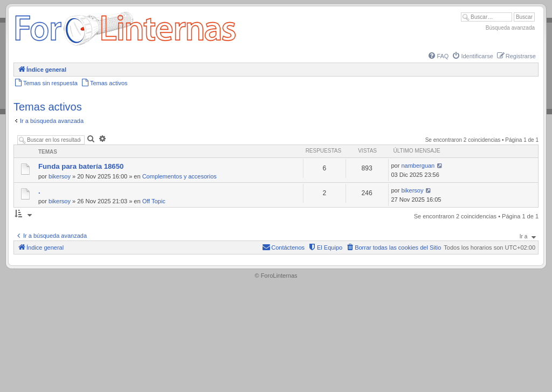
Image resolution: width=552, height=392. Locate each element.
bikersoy (60, 176)
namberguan (418, 166)
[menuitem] (438, 56)
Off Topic (154, 201)
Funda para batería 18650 (81, 166)
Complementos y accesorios (180, 176)
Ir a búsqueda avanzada (52, 121)
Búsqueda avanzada (510, 28)
